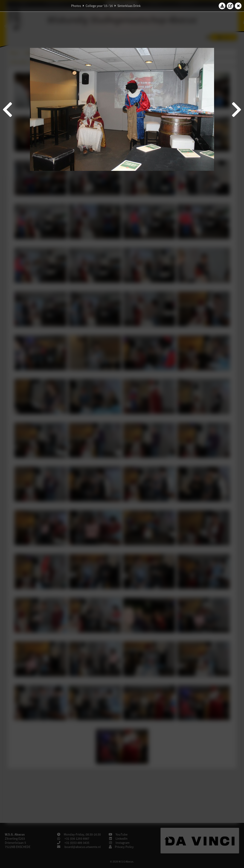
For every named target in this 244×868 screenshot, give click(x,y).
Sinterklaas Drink (129, 6)
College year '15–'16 (99, 6)
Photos (76, 6)
